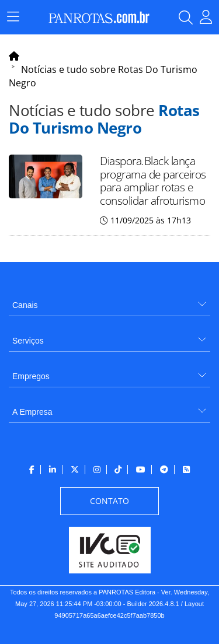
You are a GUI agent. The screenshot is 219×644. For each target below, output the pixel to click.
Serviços (28, 341)
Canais (25, 305)
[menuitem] (109, 301)
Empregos (31, 376)
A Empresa (32, 412)
